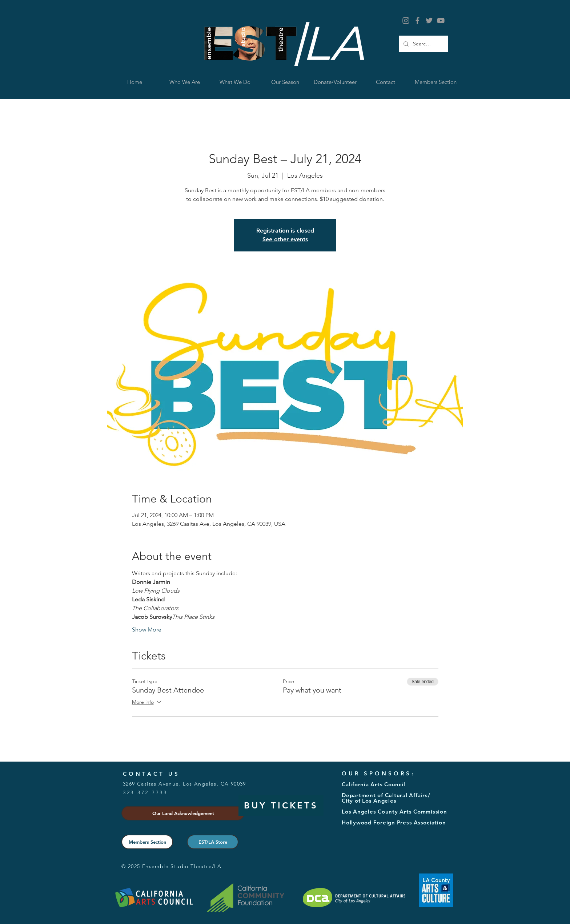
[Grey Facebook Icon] (418, 21)
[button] (235, 82)
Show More (147, 630)
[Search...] (423, 44)
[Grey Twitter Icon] (429, 21)
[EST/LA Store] (213, 842)
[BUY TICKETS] (281, 805)
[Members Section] (147, 842)
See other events (285, 239)
